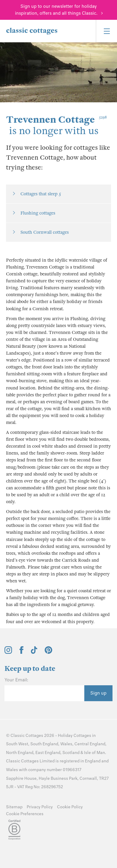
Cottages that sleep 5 (41, 194)
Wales (66, 744)
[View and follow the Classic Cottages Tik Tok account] (34, 652)
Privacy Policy (40, 807)
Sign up (98, 693)
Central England (90, 744)
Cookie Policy (70, 807)
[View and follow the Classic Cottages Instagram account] (8, 652)
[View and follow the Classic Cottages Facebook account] (21, 652)
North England (20, 753)
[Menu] (106, 31)
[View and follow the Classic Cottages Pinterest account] (48, 652)
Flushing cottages (38, 213)
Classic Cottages (27, 736)
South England (44, 744)
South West (17, 744)
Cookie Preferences (25, 814)
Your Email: (16, 680)
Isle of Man (94, 753)
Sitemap (14, 807)
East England (48, 753)
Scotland (71, 753)
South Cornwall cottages (45, 232)
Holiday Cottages (75, 736)
